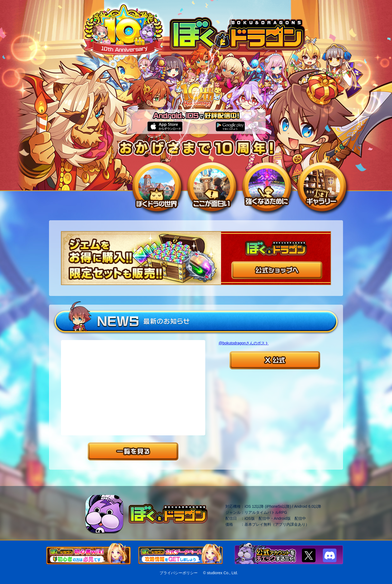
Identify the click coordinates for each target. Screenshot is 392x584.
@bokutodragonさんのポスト (244, 343)
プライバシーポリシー (179, 573)
